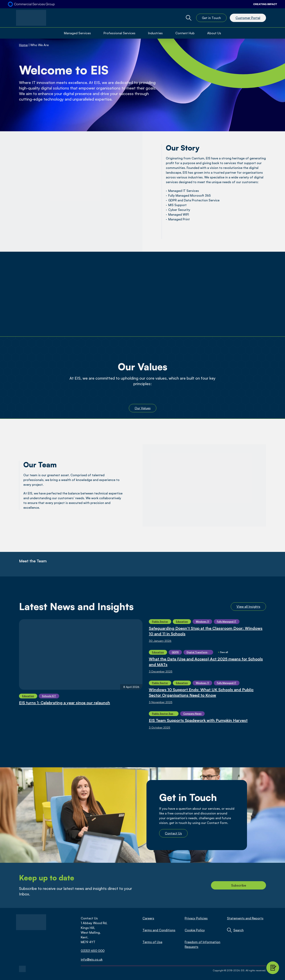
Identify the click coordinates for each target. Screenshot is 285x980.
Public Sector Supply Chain (165, 714)
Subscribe (239, 885)
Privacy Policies (196, 918)
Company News (192, 714)
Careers (148, 918)
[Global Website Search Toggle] (189, 18)
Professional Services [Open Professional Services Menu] (119, 33)
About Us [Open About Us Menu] (214, 33)
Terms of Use (152, 942)
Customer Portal (248, 18)
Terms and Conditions (159, 930)
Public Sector (160, 621)
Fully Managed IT (227, 621)
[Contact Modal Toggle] (273, 968)
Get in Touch (211, 18)
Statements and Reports (245, 918)
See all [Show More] (223, 652)
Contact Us (173, 833)
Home (23, 45)
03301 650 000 (93, 951)
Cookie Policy (195, 930)
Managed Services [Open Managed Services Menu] (77, 33)
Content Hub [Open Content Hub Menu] (185, 33)
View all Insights (248, 607)
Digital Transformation (200, 652)
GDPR (175, 652)
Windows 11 (202, 621)
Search (238, 930)
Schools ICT (49, 696)
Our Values (143, 408)
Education (28, 696)
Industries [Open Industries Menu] (155, 33)
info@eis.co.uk (92, 959)
